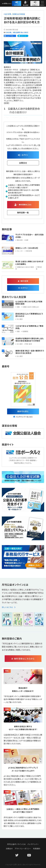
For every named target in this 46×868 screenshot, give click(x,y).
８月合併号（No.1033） (21, 32)
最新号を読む (23, 411)
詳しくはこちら (9, 607)
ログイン (17, 5)
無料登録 (26, 5)
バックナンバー (33, 844)
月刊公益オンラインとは (16, 844)
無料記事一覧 (23, 213)
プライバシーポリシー (23, 849)
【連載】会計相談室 (19, 14)
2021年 (9, 32)
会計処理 (8, 14)
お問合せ (35, 5)
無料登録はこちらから (24, 659)
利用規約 (37, 849)
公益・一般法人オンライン (12, 4)
